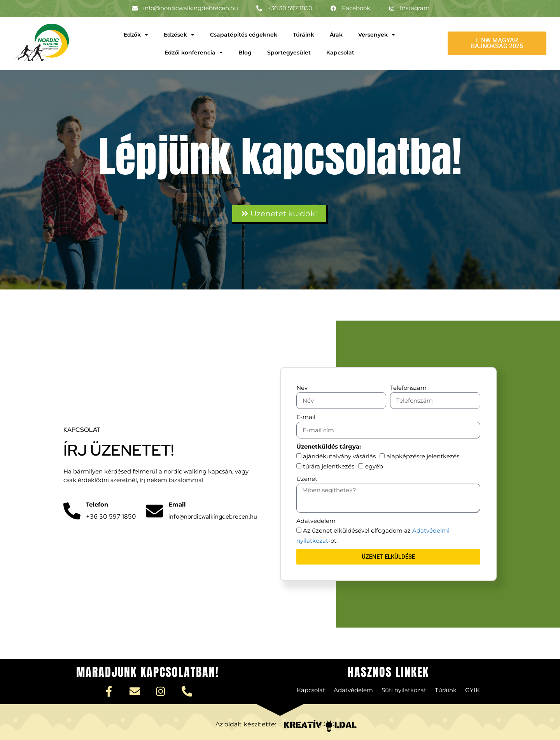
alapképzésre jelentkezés (423, 456)
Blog (245, 53)
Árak (336, 35)
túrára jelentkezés (329, 466)
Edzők (136, 35)
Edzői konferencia (194, 53)
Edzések (179, 35)
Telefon (97, 504)
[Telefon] (72, 511)
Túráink (304, 35)
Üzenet (307, 479)
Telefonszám (408, 388)
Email (177, 504)
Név (302, 388)
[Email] (154, 511)
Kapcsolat (340, 53)
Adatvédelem (316, 521)
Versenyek (377, 35)
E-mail (306, 417)
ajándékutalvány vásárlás (339, 456)
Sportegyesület (289, 53)
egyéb (374, 466)
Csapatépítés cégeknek (244, 35)
